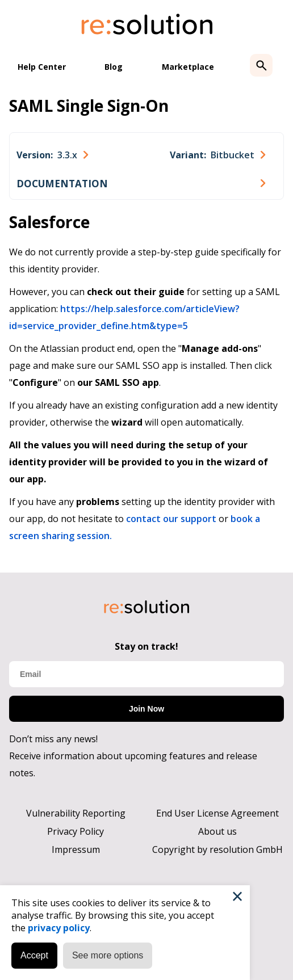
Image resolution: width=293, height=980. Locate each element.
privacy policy (59, 928)
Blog (114, 67)
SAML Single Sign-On (89, 106)
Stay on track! (146, 646)
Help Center (42, 67)
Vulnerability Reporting (76, 813)
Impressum (76, 849)
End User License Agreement (217, 813)
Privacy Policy (76, 831)
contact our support (171, 519)
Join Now (146, 709)
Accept (34, 955)
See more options (108, 955)
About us (217, 831)
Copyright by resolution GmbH (217, 849)
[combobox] (52, 155)
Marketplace (188, 67)
